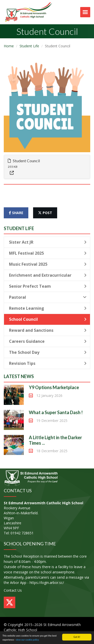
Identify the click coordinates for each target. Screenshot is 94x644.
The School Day (48, 352)
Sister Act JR (48, 242)
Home (9, 46)
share (16, 213)
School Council (48, 319)
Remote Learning (48, 308)
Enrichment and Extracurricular (48, 275)
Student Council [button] (24, 161)
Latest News (19, 376)
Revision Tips (48, 363)
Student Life (29, 46)
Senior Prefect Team (48, 286)
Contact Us (13, 590)
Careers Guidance (48, 341)
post (45, 213)
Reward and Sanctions (48, 330)
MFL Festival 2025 (48, 253)
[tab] (47, 167)
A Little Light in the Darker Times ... (55, 440)
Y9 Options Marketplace (54, 387)
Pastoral (48, 297)
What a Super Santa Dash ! (56, 412)
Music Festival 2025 (48, 264)
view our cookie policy (27, 640)
